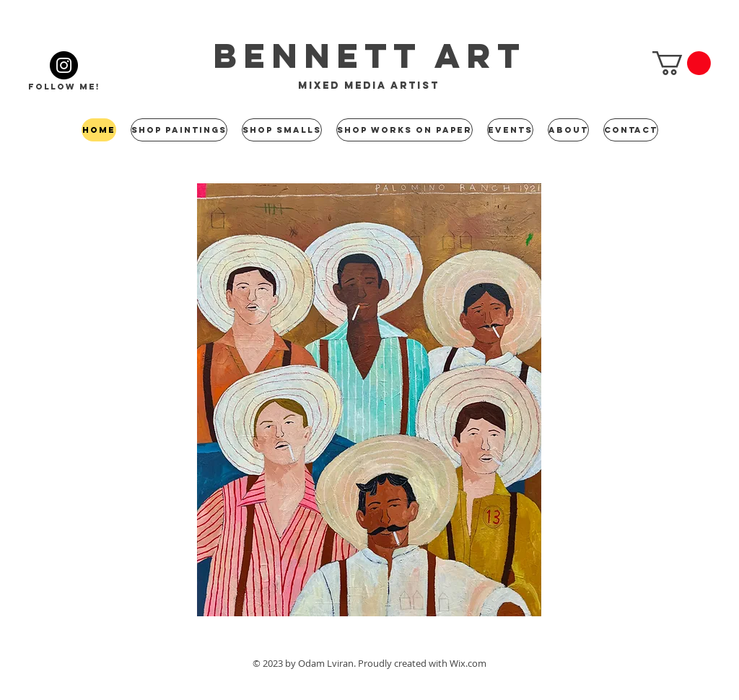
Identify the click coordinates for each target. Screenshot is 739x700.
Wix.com (468, 663)
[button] (682, 63)
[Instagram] (64, 65)
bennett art (369, 56)
